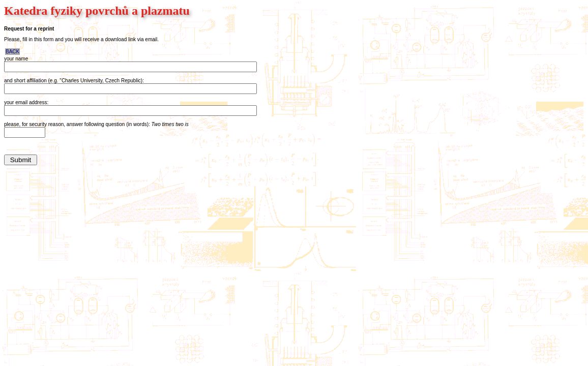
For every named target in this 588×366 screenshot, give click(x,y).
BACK (12, 52)
